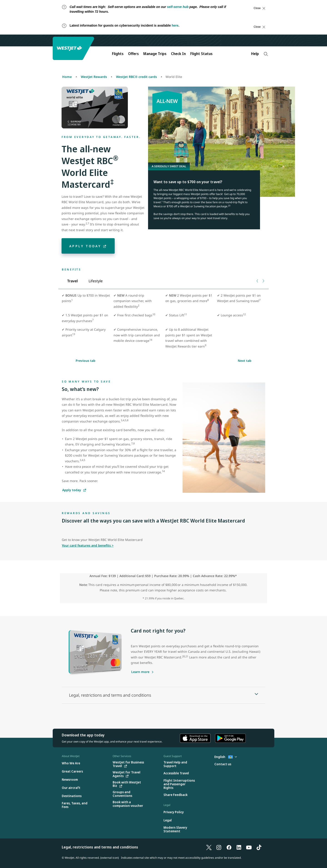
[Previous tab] (258, 281)
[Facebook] (229, 847)
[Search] (266, 54)
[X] (209, 847)
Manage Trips (155, 54)
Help (255, 54)
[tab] (72, 281)
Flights (118, 54)
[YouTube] (249, 847)
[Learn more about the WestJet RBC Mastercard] (142, 672)
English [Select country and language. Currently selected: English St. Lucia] (226, 757)
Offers (133, 54)
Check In (178, 54)
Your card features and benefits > (88, 545)
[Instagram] (219, 847)
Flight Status (201, 54)
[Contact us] (223, 764)
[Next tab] (263, 281)
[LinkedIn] (239, 847)
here (175, 25)
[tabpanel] (163, 323)
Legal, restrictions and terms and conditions (100, 847)
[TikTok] (259, 847)
